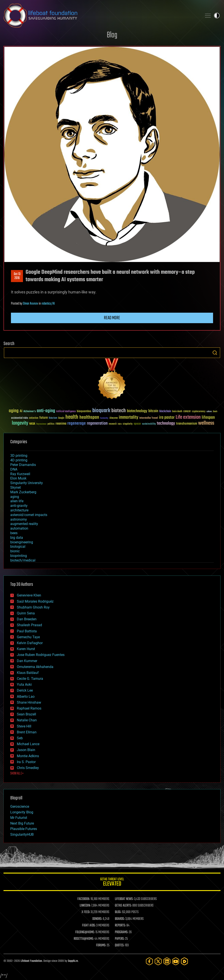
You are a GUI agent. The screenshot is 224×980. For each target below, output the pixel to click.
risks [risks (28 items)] (120, 424)
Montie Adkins (28, 756)
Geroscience (20, 806)
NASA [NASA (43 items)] (32, 424)
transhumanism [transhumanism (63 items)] (187, 424)
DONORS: (97, 919)
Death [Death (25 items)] (215, 412)
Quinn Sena (26, 613)
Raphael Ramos (29, 708)
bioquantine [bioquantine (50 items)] (84, 411)
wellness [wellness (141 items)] (206, 423)
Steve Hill (24, 726)
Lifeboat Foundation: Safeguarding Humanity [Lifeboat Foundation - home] (101, 16)
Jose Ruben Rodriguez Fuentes (41, 655)
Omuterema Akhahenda (35, 667)
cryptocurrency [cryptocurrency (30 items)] (199, 412)
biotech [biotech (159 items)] (119, 411)
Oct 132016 (17, 276)
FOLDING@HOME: (85, 932)
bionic (15, 551)
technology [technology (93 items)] (166, 424)
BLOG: (118, 912)
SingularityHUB (22, 834)
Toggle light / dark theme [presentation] (217, 16)
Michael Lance (28, 744)
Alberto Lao (26, 697)
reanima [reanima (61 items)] (61, 424)
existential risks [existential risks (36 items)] (20, 418)
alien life (17, 501)
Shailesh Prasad (29, 625)
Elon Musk (18, 478)
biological (18, 547)
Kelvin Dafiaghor (30, 643)
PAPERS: (120, 939)
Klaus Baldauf (28, 673)
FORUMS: (101, 945)
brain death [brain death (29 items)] (177, 412)
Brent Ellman (27, 732)
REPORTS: (120, 926)
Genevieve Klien (29, 595)
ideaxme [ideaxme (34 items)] (114, 418)
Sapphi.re (73, 961)
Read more (112, 318)
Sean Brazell (26, 714)
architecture (19, 510)
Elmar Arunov (30, 304)
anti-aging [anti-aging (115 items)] (46, 411)
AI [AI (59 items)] (21, 411)
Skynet (16, 487)
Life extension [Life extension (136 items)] (188, 417)
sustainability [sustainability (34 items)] (149, 424)
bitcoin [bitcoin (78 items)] (153, 411)
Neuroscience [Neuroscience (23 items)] (41, 424)
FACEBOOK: (84, 899)
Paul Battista (27, 631)
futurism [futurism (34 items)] (53, 418)
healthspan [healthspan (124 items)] (89, 418)
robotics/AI (48, 304)
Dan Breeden (27, 619)
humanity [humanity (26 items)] (104, 418)
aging (15, 497)
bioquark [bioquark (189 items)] (101, 411)
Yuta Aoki (24, 684)
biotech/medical (23, 560)
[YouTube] (176, 961)
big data (17, 538)
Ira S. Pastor (26, 762)
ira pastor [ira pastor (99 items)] (167, 418)
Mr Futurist (19, 818)
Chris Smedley (28, 768)
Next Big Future (22, 823)
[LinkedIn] (167, 961)
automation (19, 528)
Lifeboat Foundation (31, 961)
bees (14, 533)
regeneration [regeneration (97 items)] (97, 423)
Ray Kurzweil (20, 474)
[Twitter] (158, 961)
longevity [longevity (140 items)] (20, 423)
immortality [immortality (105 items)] (129, 417)
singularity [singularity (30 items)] (128, 424)
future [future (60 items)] (44, 418)
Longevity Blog (22, 812)
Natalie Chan (27, 720)
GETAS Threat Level (112, 883)
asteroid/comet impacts (29, 515)
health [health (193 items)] (72, 417)
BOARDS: (120, 919)
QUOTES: (120, 945)
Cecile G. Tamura (30, 679)
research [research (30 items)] (113, 424)
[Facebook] (149, 961)
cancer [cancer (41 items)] (187, 412)
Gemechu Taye (28, 637)
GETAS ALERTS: (123, 906)
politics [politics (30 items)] (51, 424)
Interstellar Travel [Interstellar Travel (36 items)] (149, 418)
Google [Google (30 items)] (61, 418)
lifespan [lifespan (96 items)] (208, 418)
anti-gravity (19, 506)
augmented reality (24, 524)
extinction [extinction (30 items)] (34, 418)
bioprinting (19, 556)
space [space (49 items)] (137, 424)
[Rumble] (184, 961)
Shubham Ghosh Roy (33, 607)
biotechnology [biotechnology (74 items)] (137, 411)
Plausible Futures (24, 829)
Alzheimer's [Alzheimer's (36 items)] (30, 412)
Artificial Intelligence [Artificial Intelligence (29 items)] (66, 412)
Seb (20, 738)
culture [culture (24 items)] (209, 412)
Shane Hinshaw (29, 702)
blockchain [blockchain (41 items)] (165, 412)
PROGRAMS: (122, 932)
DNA (14, 469)
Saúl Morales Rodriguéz (35, 601)
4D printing (19, 460)
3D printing (19, 456)
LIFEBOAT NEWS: (124, 899)
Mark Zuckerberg (23, 492)
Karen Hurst (26, 649)
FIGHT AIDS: (89, 926)
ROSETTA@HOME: (84, 939)
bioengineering (22, 542)
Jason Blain (26, 750)
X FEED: (86, 912)
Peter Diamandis (23, 465)
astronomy (19, 519)
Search (215, 353)
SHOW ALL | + (17, 774)
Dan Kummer (27, 661)
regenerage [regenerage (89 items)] (77, 424)
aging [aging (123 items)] (14, 411)
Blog (112, 35)
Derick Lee (25, 690)
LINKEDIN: (85, 906)
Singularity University (27, 483)
